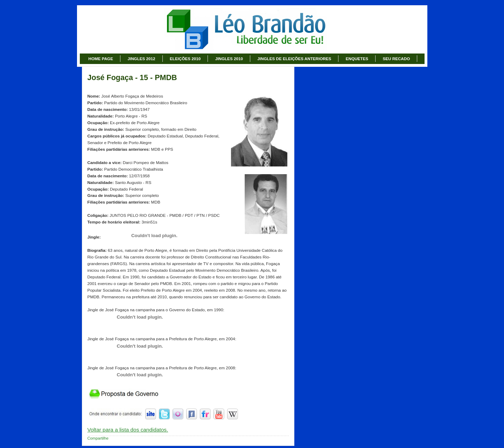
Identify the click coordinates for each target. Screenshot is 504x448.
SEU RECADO (396, 59)
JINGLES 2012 (141, 59)
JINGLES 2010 (229, 59)
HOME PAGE (101, 59)
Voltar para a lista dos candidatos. (128, 430)
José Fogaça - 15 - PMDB (132, 78)
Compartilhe (98, 438)
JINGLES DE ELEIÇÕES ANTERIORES (294, 59)
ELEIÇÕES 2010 (185, 59)
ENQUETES (357, 59)
